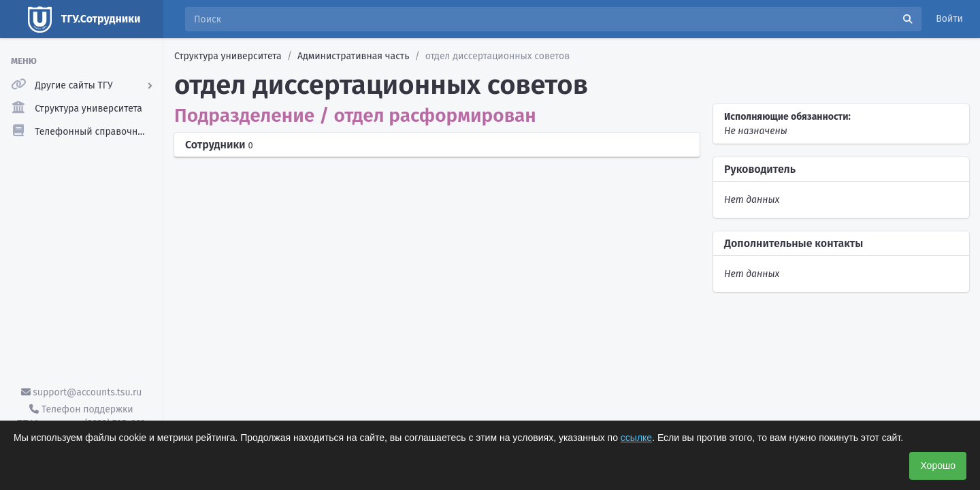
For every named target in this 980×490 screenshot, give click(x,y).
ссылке (636, 438)
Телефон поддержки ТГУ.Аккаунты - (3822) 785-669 (81, 416)
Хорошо (938, 465)
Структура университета (228, 56)
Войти (949, 19)
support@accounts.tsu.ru (82, 392)
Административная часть (353, 56)
